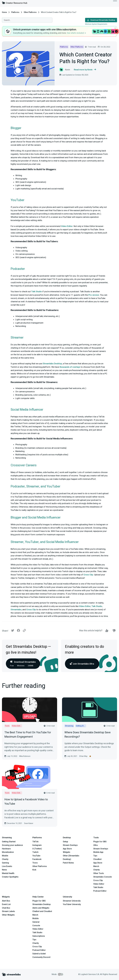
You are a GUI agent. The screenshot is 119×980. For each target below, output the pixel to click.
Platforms (15, 12)
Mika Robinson (25, 756)
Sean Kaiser (29, 823)
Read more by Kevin (85, 70)
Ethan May (83, 756)
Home (4, 12)
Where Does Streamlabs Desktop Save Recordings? (88, 735)
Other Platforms (30, 12)
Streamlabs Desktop (52, 364)
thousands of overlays (70, 367)
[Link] (24, 631)
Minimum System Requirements (96, 24)
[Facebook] (18, 631)
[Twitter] (13, 631)
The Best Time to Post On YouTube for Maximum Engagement (28, 735)
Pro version (94, 295)
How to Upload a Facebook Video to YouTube (26, 802)
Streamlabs (16, 610)
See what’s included (76, 33)
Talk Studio (37, 291)
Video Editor (67, 226)
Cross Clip (88, 575)
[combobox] (27, 20)
